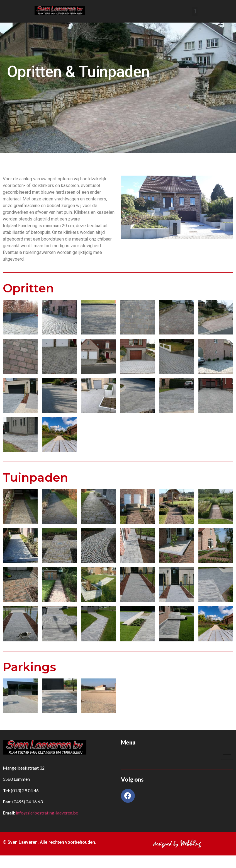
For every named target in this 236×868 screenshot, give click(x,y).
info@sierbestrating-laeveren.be (47, 813)
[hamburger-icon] (227, 756)
